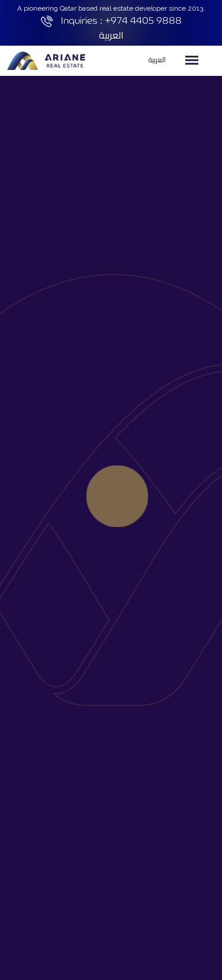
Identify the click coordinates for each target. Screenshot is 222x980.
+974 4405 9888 (143, 20)
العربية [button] (157, 60)
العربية (111, 35)
